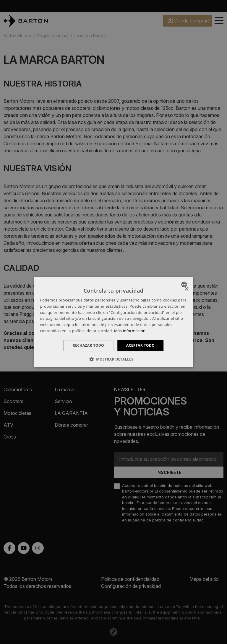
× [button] (186, 289)
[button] (113, 359)
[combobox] (185, 284)
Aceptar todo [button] (140, 345)
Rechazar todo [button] (88, 345)
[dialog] (113, 322)
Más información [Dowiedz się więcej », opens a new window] (130, 331)
